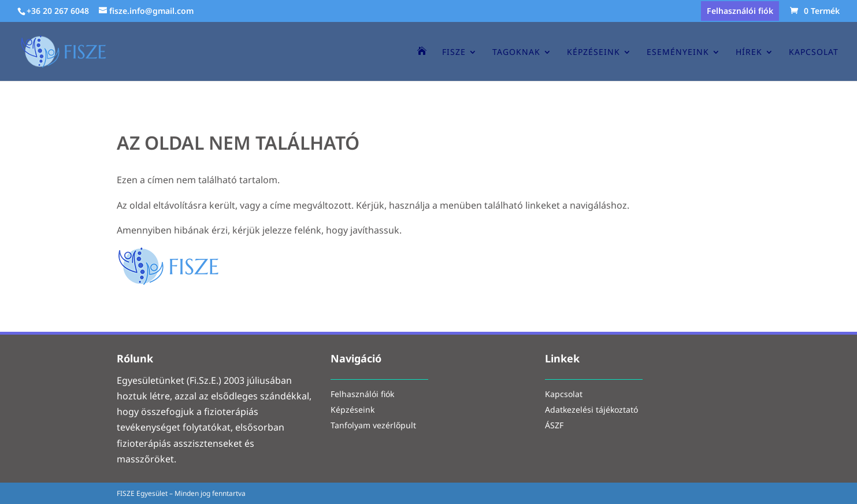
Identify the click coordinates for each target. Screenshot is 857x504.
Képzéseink (593, 53)
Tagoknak (516, 53)
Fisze (454, 53)
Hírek (749, 53)
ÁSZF (554, 426)
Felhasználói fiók (740, 12)
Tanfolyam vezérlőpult (373, 426)
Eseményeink (678, 53)
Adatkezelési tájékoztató (591, 411)
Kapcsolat (814, 53)
